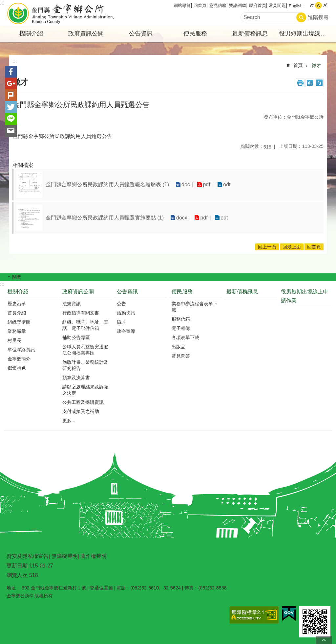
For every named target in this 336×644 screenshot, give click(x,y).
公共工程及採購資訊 (83, 402)
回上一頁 (267, 247)
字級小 (312, 5)
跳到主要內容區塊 (3, 3)
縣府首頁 (258, 5)
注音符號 (319, 83)
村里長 (14, 340)
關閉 (17, 277)
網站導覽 (182, 5)
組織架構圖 (19, 322)
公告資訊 (141, 34)
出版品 (178, 347)
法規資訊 (72, 304)
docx (182, 218)
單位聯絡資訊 (21, 350)
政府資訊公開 (86, 34)
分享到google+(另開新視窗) (11, 83)
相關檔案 (23, 165)
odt (227, 184)
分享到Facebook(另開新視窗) (11, 72)
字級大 (325, 5)
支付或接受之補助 (81, 411)
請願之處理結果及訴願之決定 (85, 390)
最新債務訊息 (250, 34)
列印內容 (300, 83)
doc (186, 184)
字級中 (318, 5)
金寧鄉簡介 (19, 359)
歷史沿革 (17, 304)
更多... (69, 421)
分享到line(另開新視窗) (11, 119)
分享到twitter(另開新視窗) (11, 107)
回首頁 (200, 5)
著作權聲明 (94, 556)
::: (2, 3)
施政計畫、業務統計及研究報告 (85, 365)
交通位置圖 (101, 588)
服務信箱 (181, 319)
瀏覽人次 (17, 575)
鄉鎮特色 (17, 368)
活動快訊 (126, 313)
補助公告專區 (76, 337)
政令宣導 (126, 331)
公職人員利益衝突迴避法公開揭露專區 (85, 350)
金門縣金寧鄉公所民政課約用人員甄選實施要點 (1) (105, 218)
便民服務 (195, 34)
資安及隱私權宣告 (28, 556)
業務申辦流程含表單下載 (195, 307)
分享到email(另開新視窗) (11, 131)
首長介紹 (17, 313)
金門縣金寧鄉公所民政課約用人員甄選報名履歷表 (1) (107, 184)
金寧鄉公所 (61, 13)
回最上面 (292, 247)
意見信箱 (218, 5)
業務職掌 (17, 331)
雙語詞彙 (238, 5)
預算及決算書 (76, 378)
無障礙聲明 (65, 556)
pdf (206, 184)
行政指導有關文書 (81, 313)
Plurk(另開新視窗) (11, 95)
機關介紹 (31, 34)
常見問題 (277, 5)
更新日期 (17, 566)
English (296, 6)
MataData (310, 83)
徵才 (316, 65)
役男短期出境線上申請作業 (305, 34)
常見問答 (181, 356)
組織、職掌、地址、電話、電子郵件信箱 (85, 325)
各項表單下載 (185, 337)
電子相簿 (181, 328)
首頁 (298, 65)
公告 (121, 304)
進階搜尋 (318, 17)
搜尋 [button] (301, 17)
